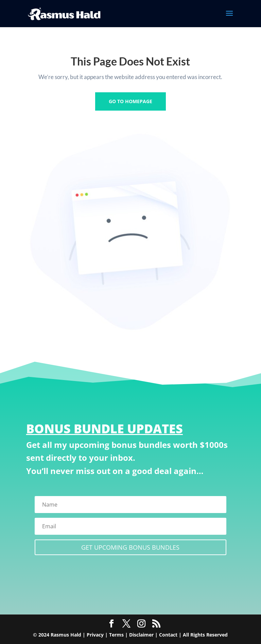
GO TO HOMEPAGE (130, 101)
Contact (168, 635)
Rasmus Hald (66, 635)
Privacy (95, 635)
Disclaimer (141, 635)
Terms (116, 635)
